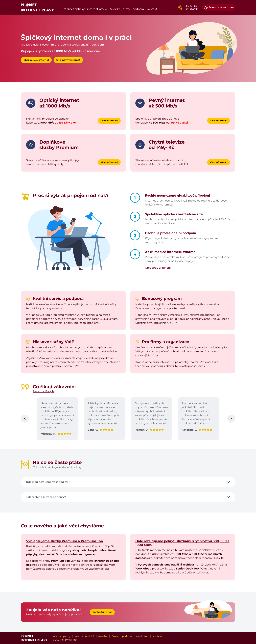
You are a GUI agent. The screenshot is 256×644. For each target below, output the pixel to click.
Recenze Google (44, 391)
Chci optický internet (36, 60)
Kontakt (152, 9)
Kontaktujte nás (102, 612)
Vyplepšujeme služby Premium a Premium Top (65, 541)
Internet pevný (97, 9)
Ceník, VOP (142, 636)
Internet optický (74, 9)
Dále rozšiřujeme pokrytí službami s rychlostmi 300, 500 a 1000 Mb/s (182, 543)
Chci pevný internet (68, 60)
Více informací (109, 121)
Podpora (138, 9)
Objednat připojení (158, 268)
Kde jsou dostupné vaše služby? (48, 482)
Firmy (126, 9)
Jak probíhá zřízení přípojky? (46, 497)
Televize (115, 9)
